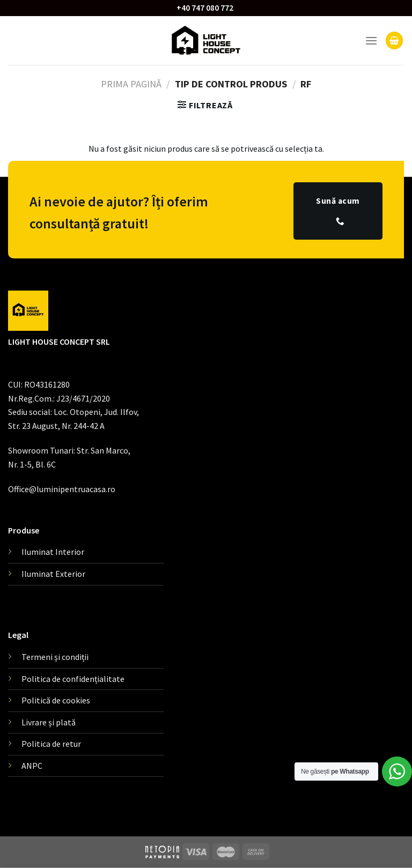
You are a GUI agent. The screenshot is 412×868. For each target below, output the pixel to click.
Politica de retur (51, 744)
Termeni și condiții (55, 657)
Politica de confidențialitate (73, 679)
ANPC (32, 766)
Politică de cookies (56, 700)
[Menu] (371, 40)
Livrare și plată (49, 722)
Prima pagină (131, 84)
